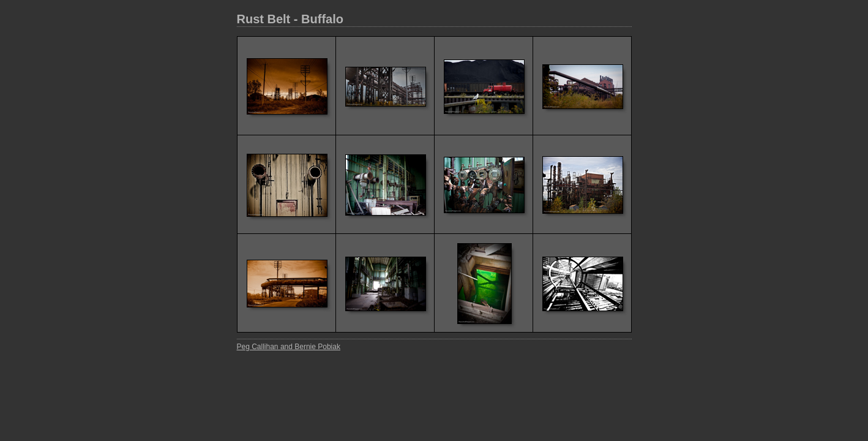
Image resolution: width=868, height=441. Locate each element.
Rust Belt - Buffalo (290, 19)
